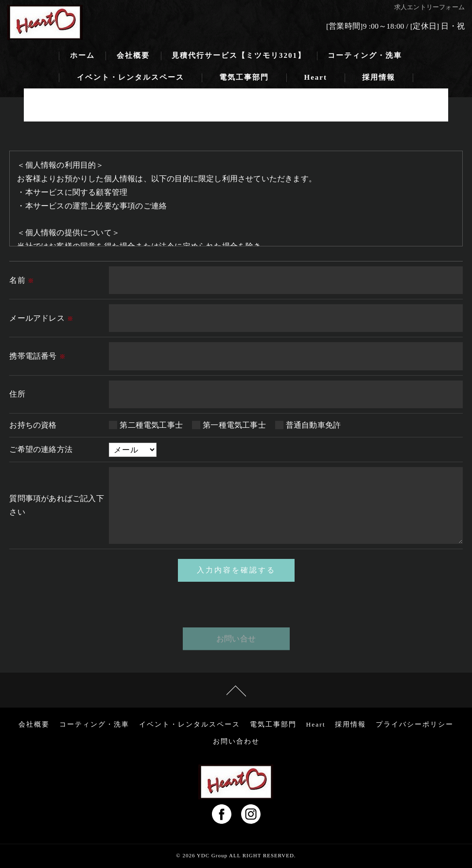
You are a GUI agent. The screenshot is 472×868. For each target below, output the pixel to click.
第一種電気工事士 (234, 425)
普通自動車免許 (313, 425)
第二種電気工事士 (151, 425)
